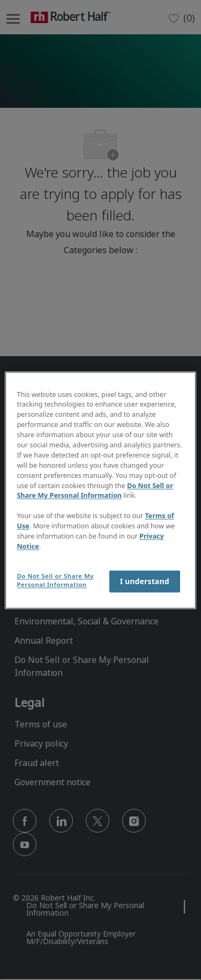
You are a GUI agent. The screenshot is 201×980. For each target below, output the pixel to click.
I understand (145, 581)
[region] (100, 490)
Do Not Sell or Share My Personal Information (95, 491)
